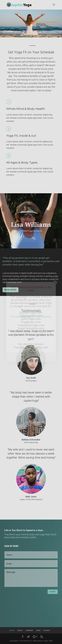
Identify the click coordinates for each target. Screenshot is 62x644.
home (12, 630)
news (38, 630)
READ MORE (10, 290)
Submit (53, 592)
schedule (29, 630)
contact (47, 630)
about (20, 630)
